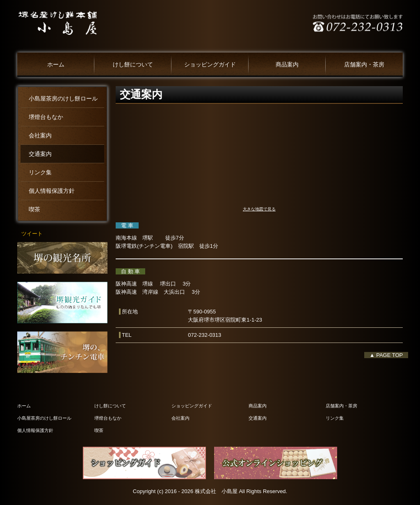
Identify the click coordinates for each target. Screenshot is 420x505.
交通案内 (40, 154)
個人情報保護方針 (52, 191)
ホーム (56, 65)
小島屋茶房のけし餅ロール (63, 99)
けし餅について (133, 65)
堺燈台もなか (46, 117)
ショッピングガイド (210, 65)
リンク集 (40, 173)
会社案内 (40, 136)
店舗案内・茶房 (364, 65)
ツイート (32, 234)
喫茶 (34, 209)
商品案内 (287, 65)
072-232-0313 (204, 335)
